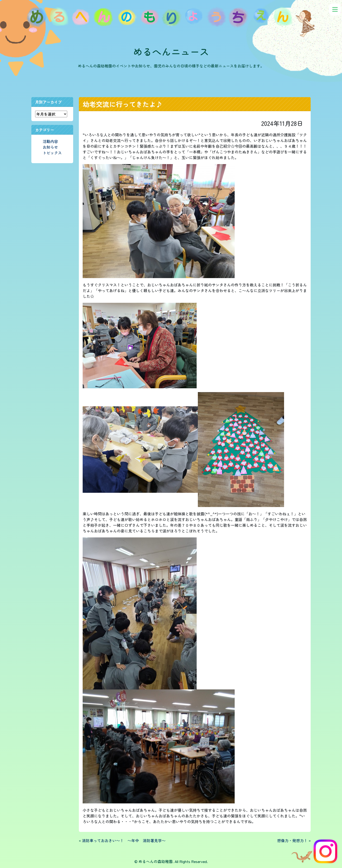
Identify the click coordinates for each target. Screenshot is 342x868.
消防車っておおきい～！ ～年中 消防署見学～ (124, 840)
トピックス (52, 153)
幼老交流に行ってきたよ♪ (123, 104)
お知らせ (50, 147)
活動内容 (50, 141)
